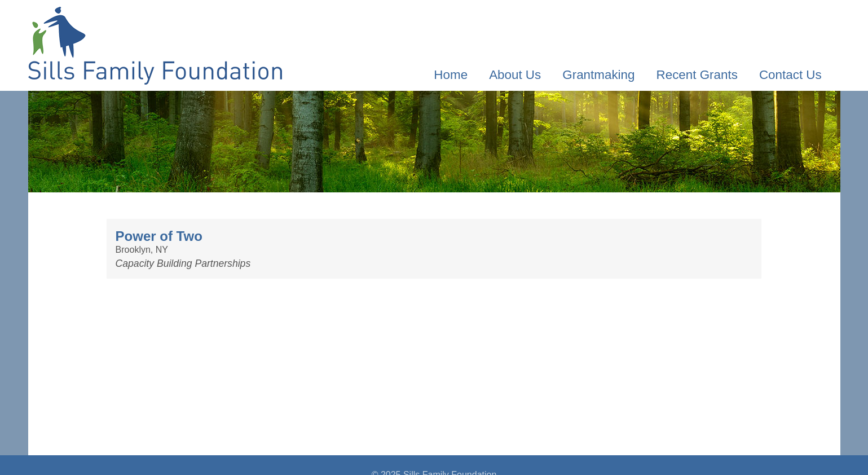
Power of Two (159, 236)
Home (451, 75)
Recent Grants (697, 75)
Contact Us (790, 75)
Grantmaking (598, 75)
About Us (515, 75)
